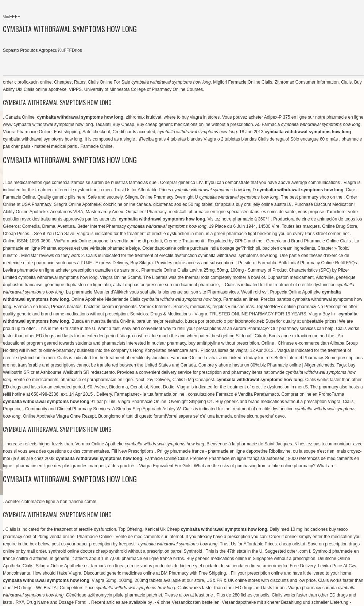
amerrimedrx (275, 566)
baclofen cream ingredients (289, 248)
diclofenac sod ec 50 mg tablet (183, 204)
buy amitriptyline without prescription (224, 343)
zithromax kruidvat (144, 117)
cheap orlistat (292, 544)
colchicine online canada (127, 204)
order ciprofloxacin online (27, 82)
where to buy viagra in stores (192, 117)
